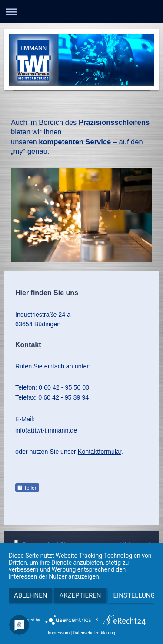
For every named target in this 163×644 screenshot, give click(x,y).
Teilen (27, 488)
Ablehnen (30, 595)
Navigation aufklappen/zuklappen (81, 11)
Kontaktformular (100, 452)
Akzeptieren (80, 595)
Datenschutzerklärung (94, 633)
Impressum (59, 633)
